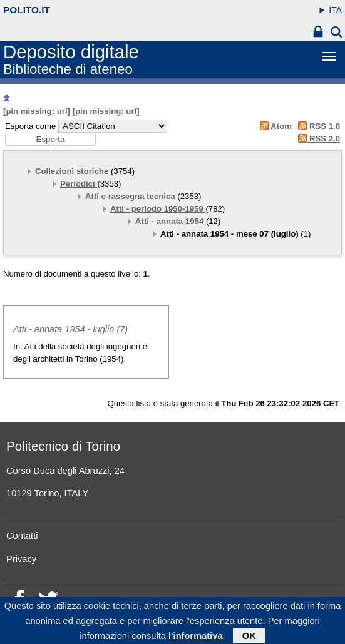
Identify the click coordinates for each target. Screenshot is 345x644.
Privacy (21, 559)
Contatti (22, 536)
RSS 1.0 (317, 126)
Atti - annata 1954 (171, 221)
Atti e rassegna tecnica (131, 196)
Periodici (79, 184)
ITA (335, 10)
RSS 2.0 (317, 139)
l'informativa (196, 638)
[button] (50, 139)
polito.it (27, 10)
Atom (273, 126)
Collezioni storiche (73, 171)
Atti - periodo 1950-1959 (158, 209)
